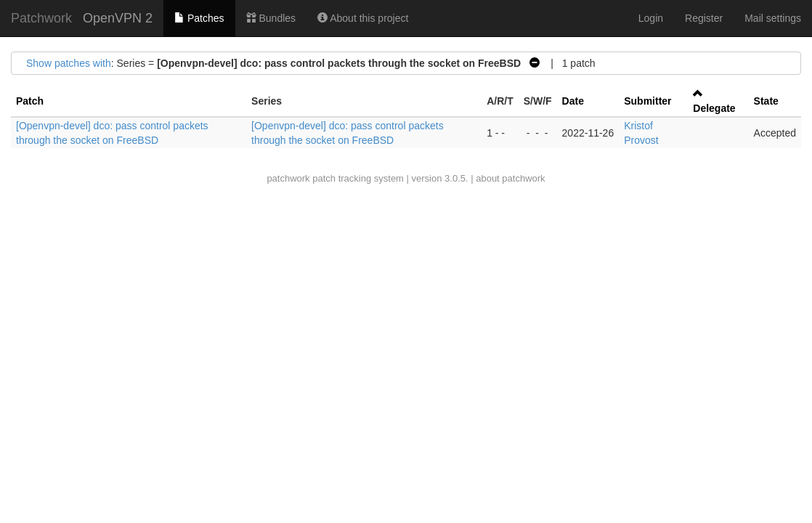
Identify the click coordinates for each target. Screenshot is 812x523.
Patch (30, 101)
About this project (363, 18)
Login (651, 18)
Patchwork (41, 18)
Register (704, 18)
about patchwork (510, 178)
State (766, 101)
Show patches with (69, 63)
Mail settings (773, 18)
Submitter (647, 101)
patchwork (288, 178)
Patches (199, 18)
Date (573, 101)
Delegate (714, 108)
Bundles (271, 18)
